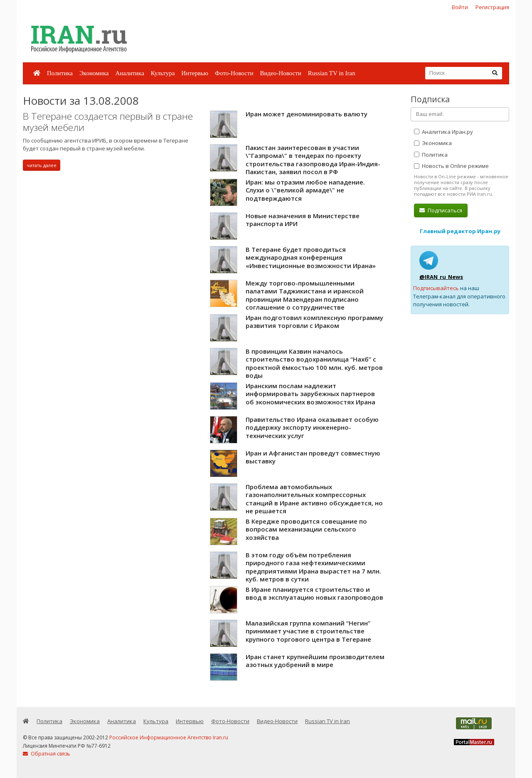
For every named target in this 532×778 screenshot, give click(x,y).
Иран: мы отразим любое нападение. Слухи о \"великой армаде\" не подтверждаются (305, 190)
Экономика (94, 73)
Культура (163, 73)
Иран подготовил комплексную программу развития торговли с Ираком (314, 322)
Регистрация (492, 7)
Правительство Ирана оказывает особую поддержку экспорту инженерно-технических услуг (312, 427)
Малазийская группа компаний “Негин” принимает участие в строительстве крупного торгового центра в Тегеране (308, 631)
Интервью (195, 73)
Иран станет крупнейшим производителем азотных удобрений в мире (315, 661)
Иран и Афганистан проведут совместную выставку (313, 457)
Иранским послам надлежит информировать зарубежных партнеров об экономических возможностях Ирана (310, 394)
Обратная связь (47, 754)
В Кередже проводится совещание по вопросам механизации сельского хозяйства (306, 529)
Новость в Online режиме (451, 166)
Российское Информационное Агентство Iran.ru (169, 737)
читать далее (42, 165)
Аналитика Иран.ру (443, 132)
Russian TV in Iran (332, 73)
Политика (60, 73)
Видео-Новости (280, 73)
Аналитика (129, 73)
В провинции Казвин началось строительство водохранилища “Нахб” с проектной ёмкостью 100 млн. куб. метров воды (314, 363)
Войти (460, 7)
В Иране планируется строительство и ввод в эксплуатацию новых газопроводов (314, 593)
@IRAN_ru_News (441, 277)
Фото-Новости (234, 73)
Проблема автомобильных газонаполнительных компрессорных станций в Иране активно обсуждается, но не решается (314, 499)
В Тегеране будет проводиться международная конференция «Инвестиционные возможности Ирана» (311, 257)
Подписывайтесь (436, 288)
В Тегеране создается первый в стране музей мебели (108, 122)
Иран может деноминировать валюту (307, 114)
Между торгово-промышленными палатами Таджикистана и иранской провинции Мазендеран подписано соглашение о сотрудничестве (305, 295)
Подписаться (441, 210)
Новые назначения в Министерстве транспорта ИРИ (303, 220)
